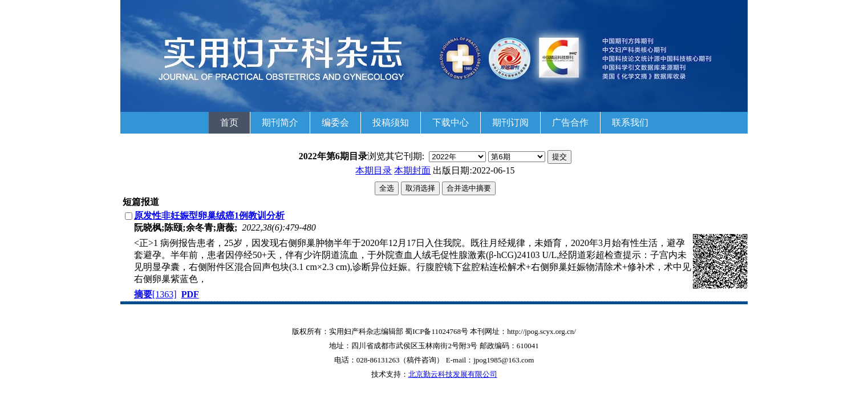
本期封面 (412, 170)
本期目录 (374, 170)
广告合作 (570, 122)
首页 (229, 122)
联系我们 (630, 122)
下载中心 (451, 122)
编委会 (335, 122)
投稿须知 (391, 122)
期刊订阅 (510, 122)
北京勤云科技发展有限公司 (453, 374)
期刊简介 (280, 122)
